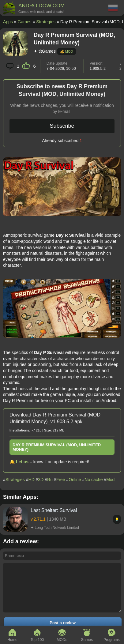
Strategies (46, 22)
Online (75, 480)
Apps (8, 22)
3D (41, 480)
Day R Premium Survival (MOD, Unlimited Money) (57, 447)
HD (32, 480)
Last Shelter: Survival (54, 510)
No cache (94, 480)
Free (61, 480)
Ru (50, 480)
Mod (110, 480)
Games (25, 22)
